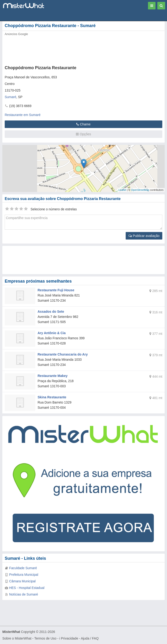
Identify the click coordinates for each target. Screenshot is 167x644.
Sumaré (10, 97)
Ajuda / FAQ (90, 638)
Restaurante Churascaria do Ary (63, 354)
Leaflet (122, 190)
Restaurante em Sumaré (23, 115)
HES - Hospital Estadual (27, 588)
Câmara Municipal (22, 581)
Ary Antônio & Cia (52, 333)
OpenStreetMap (140, 190)
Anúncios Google (16, 34)
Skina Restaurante (52, 397)
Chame (83, 124)
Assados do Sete (51, 312)
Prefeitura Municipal (24, 575)
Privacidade (70, 638)
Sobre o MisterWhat (17, 638)
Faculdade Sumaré (23, 568)
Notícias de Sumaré (24, 594)
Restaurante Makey (53, 376)
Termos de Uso (45, 638)
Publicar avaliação (144, 236)
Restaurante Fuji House (56, 290)
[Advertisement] (72, 49)
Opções (83, 134)
